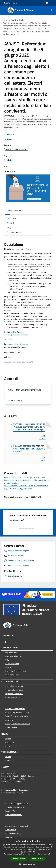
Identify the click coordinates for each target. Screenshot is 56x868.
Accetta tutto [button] (19, 859)
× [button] (53, 840)
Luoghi (8, 757)
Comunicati (10, 742)
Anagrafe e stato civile (14, 686)
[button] (28, 864)
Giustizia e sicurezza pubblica (17, 712)
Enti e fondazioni (12, 664)
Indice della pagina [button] (15, 211)
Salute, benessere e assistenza (18, 724)
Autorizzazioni (11, 727)
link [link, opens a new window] (51, 854)
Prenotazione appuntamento (17, 803)
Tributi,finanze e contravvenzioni (18, 716)
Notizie (8, 739)
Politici (8, 667)
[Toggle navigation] (5, 10)
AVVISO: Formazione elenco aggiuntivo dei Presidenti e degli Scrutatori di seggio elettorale (26, 487)
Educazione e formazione (15, 709)
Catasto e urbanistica (14, 697)
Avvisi (22, 20)
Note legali (10, 837)
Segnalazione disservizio (15, 807)
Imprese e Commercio (14, 694)
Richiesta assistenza (14, 815)
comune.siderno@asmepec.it (17, 790)
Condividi (10, 134)
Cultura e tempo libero (14, 690)
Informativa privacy (13, 833)
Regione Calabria (10, 3)
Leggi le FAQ (10, 811)
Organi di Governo (13, 652)
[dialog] (28, 853)
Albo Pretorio (11, 830)
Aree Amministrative (14, 656)
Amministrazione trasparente (17, 826)
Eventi (8, 760)
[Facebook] (6, 642)
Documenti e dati (12, 675)
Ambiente (9, 720)
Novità (14, 20)
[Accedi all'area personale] (47, 3)
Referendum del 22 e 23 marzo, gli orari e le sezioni (25, 477)
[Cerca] (51, 10)
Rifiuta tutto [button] (37, 859)
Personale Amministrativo (16, 671)
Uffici (7, 660)
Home (5, 20)
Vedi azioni (10, 139)
